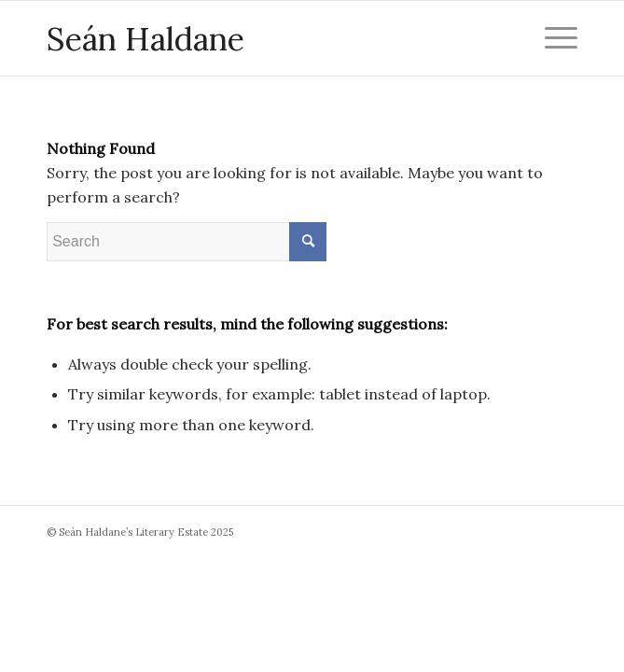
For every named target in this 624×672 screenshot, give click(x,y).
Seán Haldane (146, 39)
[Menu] (552, 38)
